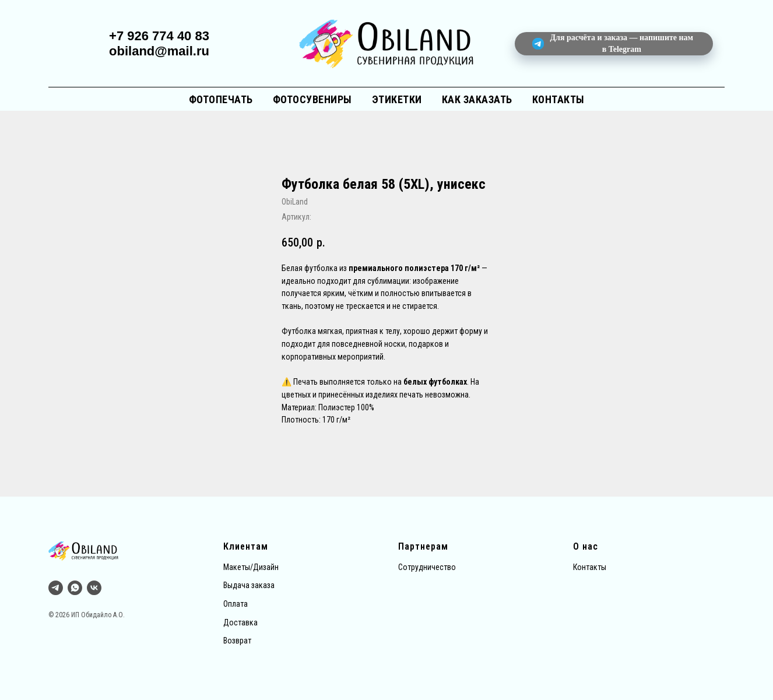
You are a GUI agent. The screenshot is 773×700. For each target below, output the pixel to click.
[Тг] (56, 588)
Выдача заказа (249, 585)
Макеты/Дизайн (251, 567)
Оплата (236, 604)
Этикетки (397, 99)
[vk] (94, 588)
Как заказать (477, 99)
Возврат (237, 641)
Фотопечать (221, 99)
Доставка (240, 622)
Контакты (558, 99)
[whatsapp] (75, 588)
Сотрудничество (427, 567)
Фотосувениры (312, 99)
